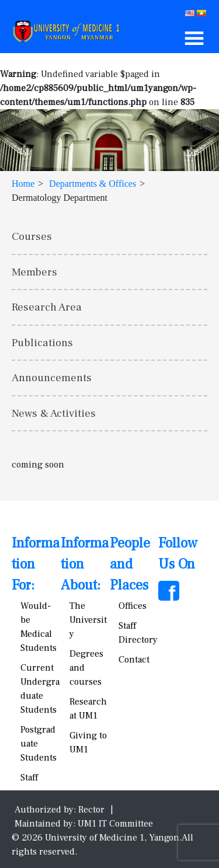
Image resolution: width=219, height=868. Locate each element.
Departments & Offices (93, 184)
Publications (42, 343)
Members (34, 272)
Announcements (52, 378)
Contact (134, 660)
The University (88, 620)
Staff (29, 778)
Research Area (47, 307)
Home (23, 184)
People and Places (130, 564)
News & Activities (54, 413)
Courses (32, 236)
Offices (133, 606)
